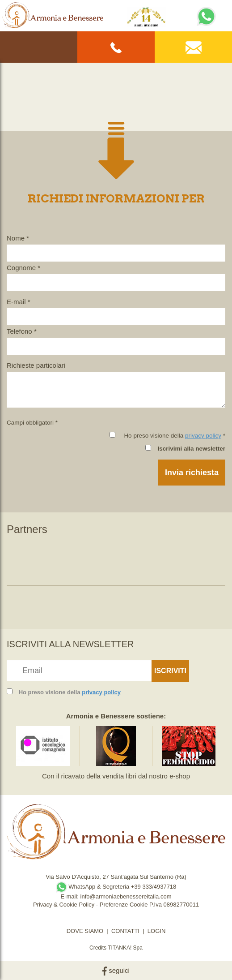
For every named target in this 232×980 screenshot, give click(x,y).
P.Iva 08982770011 (174, 905)
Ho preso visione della (70, 692)
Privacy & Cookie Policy (64, 905)
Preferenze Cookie (124, 905)
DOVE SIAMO (85, 931)
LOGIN (156, 931)
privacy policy (203, 436)
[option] (43, 558)
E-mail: (70, 896)
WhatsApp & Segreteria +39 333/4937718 (116, 887)
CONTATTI (125, 931)
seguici (116, 970)
